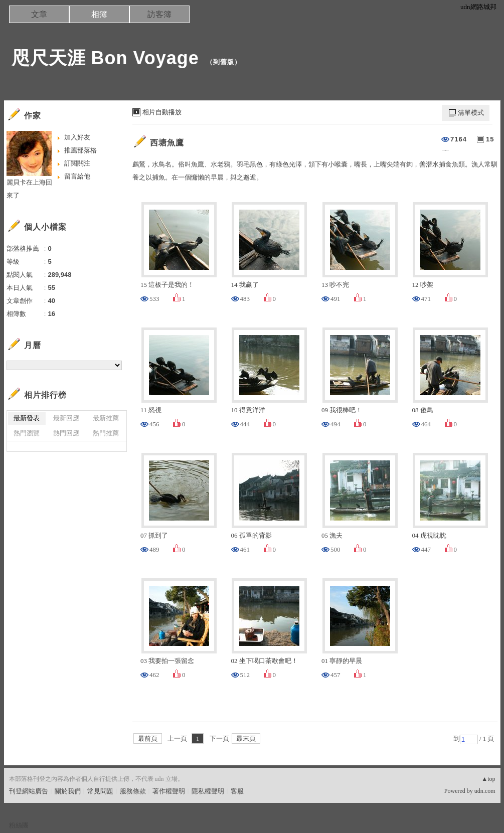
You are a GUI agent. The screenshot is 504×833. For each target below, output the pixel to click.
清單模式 (471, 113)
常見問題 (100, 791)
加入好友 (77, 137)
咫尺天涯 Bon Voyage (105, 58)
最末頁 (246, 738)
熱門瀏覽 (27, 433)
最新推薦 (106, 418)
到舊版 (224, 62)
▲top (488, 779)
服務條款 (133, 791)
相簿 (99, 14)
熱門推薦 (106, 433)
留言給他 (77, 176)
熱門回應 (66, 433)
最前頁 (148, 738)
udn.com (485, 791)
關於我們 (68, 791)
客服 (237, 791)
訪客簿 (159, 14)
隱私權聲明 (208, 791)
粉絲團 (19, 825)
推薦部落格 (80, 150)
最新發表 (27, 418)
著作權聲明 (169, 791)
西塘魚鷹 (167, 143)
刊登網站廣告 (29, 791)
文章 (39, 14)
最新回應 (66, 418)
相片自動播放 (162, 112)
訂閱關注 (77, 163)
